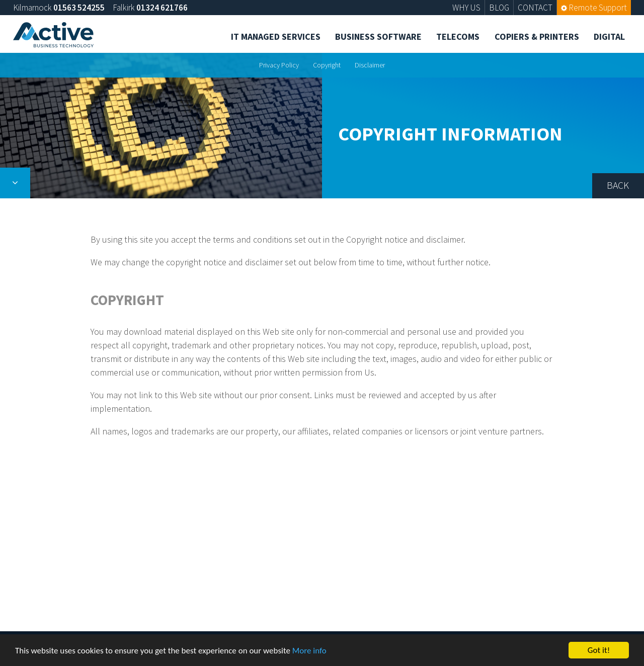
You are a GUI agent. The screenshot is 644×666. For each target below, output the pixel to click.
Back (618, 185)
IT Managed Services (276, 36)
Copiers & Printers (537, 36)
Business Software (378, 36)
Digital (609, 36)
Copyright (327, 65)
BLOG (499, 8)
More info (309, 651)
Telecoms (458, 36)
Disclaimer (370, 65)
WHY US (466, 8)
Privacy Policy (279, 65)
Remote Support (594, 8)
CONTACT (535, 8)
